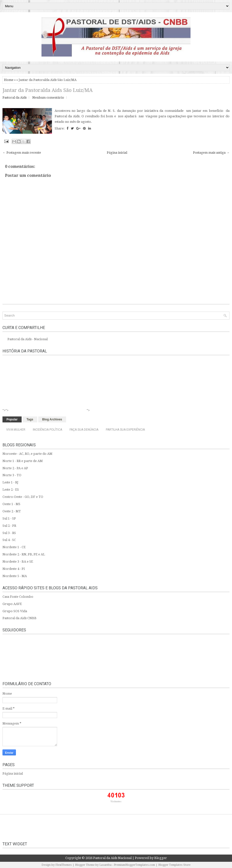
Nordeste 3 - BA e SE (18, 562)
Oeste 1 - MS (11, 504)
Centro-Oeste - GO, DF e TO (23, 497)
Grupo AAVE (12, 604)
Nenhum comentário (48, 98)
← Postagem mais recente (22, 153)
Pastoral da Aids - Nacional (28, 339)
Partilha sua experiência (125, 430)
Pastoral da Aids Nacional (112, 858)
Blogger (161, 858)
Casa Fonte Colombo (18, 597)
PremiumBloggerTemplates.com (134, 865)
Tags (30, 419)
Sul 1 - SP (9, 518)
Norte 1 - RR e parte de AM (23, 461)
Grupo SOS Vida (15, 611)
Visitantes (116, 801)
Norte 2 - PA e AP (15, 468)
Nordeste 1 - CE (14, 547)
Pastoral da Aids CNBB (19, 618)
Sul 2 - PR (9, 526)
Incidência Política (47, 430)
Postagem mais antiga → (211, 153)
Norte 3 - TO (12, 475)
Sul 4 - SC (9, 540)
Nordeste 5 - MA (15, 576)
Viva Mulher (16, 430)
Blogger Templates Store (174, 865)
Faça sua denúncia (84, 430)
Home (9, 80)
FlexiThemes (64, 865)
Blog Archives (52, 419)
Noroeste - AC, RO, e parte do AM (27, 454)
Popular (12, 419)
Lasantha (105, 865)
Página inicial (117, 153)
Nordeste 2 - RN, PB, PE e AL (24, 554)
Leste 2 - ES (11, 490)
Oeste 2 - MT (12, 511)
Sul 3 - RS (9, 533)
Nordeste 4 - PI (14, 569)
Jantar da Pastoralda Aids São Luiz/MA (48, 90)
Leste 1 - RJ (10, 482)
